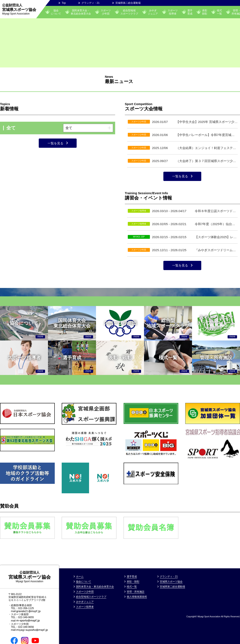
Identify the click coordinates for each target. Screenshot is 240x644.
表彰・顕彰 (133, 582)
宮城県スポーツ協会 (19, 9)
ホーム (80, 577)
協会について (56, 12)
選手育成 (190, 12)
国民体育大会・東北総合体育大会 (81, 12)
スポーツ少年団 (106, 12)
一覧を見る (55, 143)
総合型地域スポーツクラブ (129, 12)
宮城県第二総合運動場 (128, 3)
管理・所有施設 (136, 592)
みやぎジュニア (85, 602)
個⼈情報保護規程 (137, 597)
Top (64, 3)
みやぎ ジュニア (153, 12)
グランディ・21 (90, 3)
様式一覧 (219, 12)
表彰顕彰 (205, 12)
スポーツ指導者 (173, 12)
